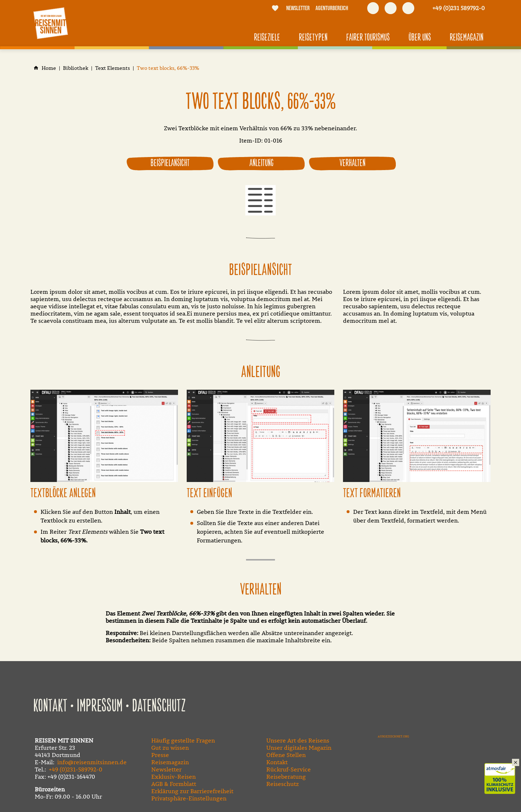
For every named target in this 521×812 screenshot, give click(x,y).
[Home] (49, 68)
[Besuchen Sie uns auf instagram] (408, 8)
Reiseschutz (283, 784)
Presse (160, 755)
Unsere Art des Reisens (298, 740)
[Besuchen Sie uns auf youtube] (391, 8)
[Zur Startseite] (51, 23)
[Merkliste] (275, 8)
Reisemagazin (170, 762)
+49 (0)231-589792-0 (76, 769)
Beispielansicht (170, 163)
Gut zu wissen (170, 748)
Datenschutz (159, 706)
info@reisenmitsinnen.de (92, 762)
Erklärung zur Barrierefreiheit (192, 791)
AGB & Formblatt (174, 784)
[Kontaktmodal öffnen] (455, 8)
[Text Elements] (113, 68)
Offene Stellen (286, 755)
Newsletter (166, 769)
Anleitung (261, 163)
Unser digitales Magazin (299, 748)
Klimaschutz (503, 771)
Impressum (100, 706)
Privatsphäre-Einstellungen (189, 798)
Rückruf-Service (289, 769)
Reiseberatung (286, 777)
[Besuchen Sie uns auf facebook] (373, 8)
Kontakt (50, 706)
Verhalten (352, 163)
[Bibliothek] (76, 68)
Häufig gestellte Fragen (183, 740)
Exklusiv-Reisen (173, 777)
